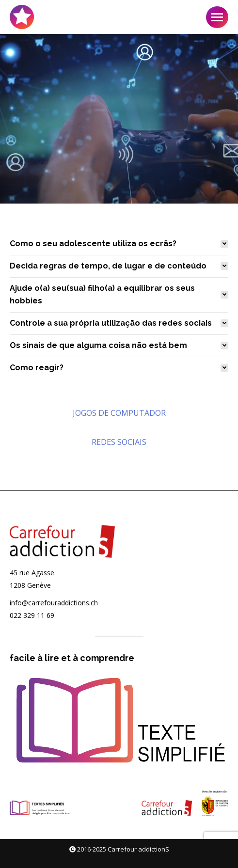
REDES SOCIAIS (119, 442)
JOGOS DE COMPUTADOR (119, 413)
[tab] (119, 244)
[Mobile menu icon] (217, 17)
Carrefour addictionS (138, 849)
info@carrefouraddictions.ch (54, 603)
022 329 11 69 (32, 615)
